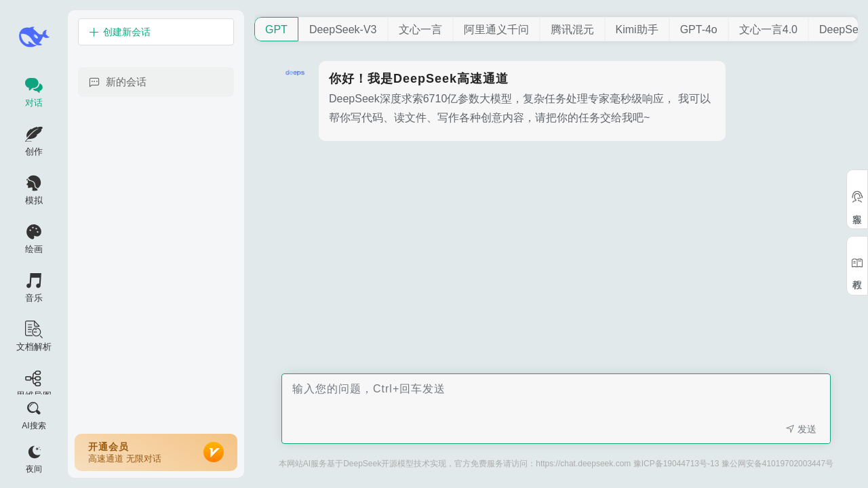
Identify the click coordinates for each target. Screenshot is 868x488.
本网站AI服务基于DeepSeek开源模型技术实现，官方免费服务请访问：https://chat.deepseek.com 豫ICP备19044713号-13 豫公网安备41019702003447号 (556, 464)
